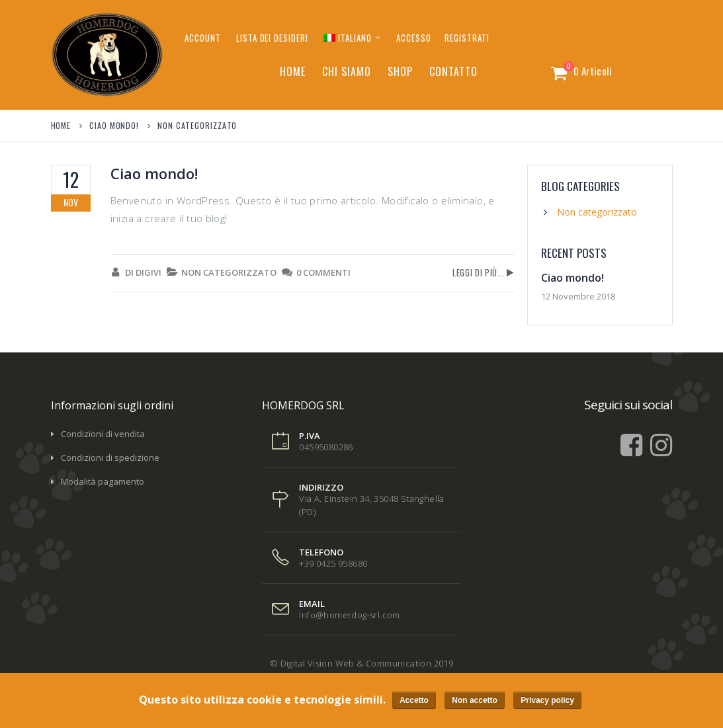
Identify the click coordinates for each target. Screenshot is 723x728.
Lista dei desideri (273, 38)
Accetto (414, 701)
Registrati (467, 38)
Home (293, 71)
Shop (400, 71)
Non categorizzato (229, 272)
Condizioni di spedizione (110, 458)
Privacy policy (548, 701)
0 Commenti (323, 272)
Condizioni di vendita (103, 434)
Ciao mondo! (154, 173)
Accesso (414, 38)
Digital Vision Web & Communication (356, 663)
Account (203, 38)
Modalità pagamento (103, 481)
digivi (149, 272)
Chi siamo (347, 71)
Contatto (453, 71)
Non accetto (475, 701)
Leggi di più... (479, 272)
